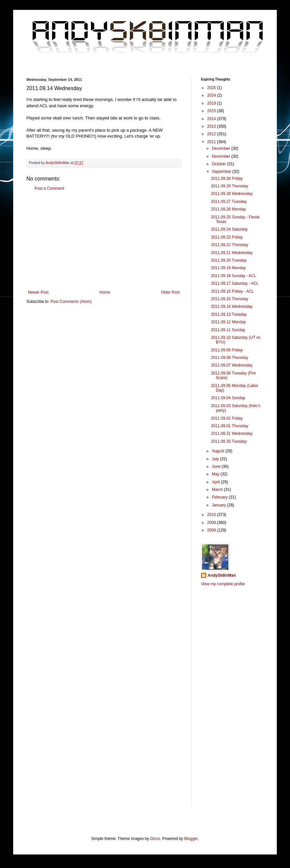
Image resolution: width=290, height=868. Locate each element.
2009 (212, 523)
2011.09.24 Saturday (229, 229)
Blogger (191, 839)
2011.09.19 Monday (228, 268)
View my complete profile (223, 584)
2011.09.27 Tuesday (229, 202)
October (219, 164)
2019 (212, 103)
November (222, 156)
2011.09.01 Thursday (230, 426)
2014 (212, 119)
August (219, 451)
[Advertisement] (104, 241)
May (216, 474)
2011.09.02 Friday (227, 418)
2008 (212, 530)
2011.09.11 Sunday (228, 330)
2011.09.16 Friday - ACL (232, 291)
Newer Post (38, 292)
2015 (212, 111)
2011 (212, 142)
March (218, 490)
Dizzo (155, 839)
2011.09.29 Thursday (230, 186)
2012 (212, 134)
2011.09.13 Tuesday (229, 314)
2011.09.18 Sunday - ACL (233, 276)
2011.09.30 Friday (227, 178)
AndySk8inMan (222, 575)
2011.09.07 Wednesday (232, 365)
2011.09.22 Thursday (230, 245)
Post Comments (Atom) (71, 302)
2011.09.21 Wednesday (232, 253)
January (219, 505)
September (222, 172)
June (217, 466)
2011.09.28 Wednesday (232, 194)
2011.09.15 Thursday (230, 299)
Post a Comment (49, 188)
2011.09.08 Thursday (230, 358)
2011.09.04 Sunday (228, 398)
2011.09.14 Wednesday (232, 306)
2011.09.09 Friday (227, 350)
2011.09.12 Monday (228, 322)
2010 (212, 515)
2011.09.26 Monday (228, 209)
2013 (212, 126)
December (222, 148)
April (216, 482)
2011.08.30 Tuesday (229, 441)
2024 (212, 95)
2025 (212, 88)
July (216, 459)
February (220, 497)
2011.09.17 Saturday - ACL (235, 283)
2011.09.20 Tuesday (229, 260)
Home (105, 292)
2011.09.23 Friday (227, 237)
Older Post (170, 292)
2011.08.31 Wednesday (232, 434)
